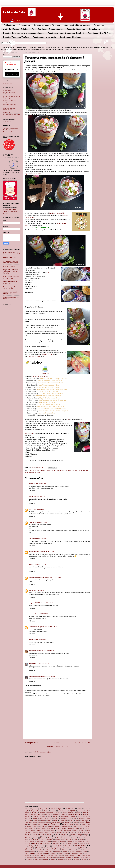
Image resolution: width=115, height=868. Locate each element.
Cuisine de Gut (47, 354)
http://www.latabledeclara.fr (47, 413)
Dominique (42, 822)
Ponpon (32, 522)
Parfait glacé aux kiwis (10, 257)
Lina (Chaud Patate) (35, 676)
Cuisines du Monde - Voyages (47, 25)
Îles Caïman (76, 859)
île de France (34, 861)
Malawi (26, 836)
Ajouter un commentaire (33, 686)
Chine (81, 818)
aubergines (38, 470)
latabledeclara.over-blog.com (38, 577)
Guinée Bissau (66, 827)
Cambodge (86, 816)
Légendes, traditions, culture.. (77, 25)
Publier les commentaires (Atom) (43, 752)
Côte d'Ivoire (85, 820)
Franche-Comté (68, 825)
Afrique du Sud (44, 809)
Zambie (88, 857)
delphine (32, 614)
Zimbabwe (29, 859)
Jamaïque (46, 830)
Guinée (57, 827)
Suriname (39, 854)
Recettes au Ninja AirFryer (100, 33)
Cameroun (27, 818)
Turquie (29, 857)
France (54, 824)
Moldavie (27, 838)
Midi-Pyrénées (84, 836)
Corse (49, 820)
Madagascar (72, 834)
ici (48, 272)
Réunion (83, 848)
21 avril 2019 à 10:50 (41, 522)
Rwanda (46, 848)
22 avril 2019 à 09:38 (51, 627)
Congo (43, 820)
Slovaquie (65, 852)
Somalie (78, 852)
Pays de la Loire (37, 843)
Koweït (28, 832)
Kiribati (89, 830)
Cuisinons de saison (34, 356)
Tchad (33, 855)
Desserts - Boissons (76, 29)
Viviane (31, 539)
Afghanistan (34, 809)
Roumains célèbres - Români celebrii (9, 109)
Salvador (73, 850)
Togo (56, 855)
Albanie (53, 809)
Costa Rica (64, 820)
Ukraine (42, 857)
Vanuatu (56, 857)
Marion (31, 640)
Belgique (85, 813)
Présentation (24, 25)
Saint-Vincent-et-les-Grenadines (52, 850)
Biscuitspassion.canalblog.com (39, 552)
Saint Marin (40, 850)
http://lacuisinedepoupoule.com (50, 385)
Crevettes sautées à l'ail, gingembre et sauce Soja (11, 262)
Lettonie (59, 832)
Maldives (33, 836)
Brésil (49, 816)
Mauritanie (58, 836)
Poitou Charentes (72, 843)
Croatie (71, 820)
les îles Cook (38, 859)
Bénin (79, 816)
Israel (32, 830)
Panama (70, 842)
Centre (56, 818)
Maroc (50, 836)
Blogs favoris (94, 29)
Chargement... (7, 83)
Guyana (87, 827)
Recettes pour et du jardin (44, 37)
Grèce (42, 826)
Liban (66, 832)
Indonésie (71, 828)
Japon (52, 830)
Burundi (73, 816)
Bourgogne (27, 816)
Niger (87, 838)
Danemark (28, 822)
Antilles (46, 811)
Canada (35, 818)
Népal (75, 840)
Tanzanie (27, 855)
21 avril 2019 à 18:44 (47, 603)
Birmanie (48, 814)
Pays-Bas (48, 843)
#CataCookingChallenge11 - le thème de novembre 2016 (12, 253)
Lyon (57, 834)
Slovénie (72, 852)
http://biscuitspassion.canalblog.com (49, 391)
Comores (37, 820)
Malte (44, 836)
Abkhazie (27, 809)
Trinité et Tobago (70, 855)
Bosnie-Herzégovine (74, 814)
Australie (27, 813)
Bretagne (36, 816)
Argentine (73, 811)
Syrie (61, 854)
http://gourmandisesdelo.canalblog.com (51, 406)
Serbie (33, 852)
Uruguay (50, 857)
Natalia (31, 484)
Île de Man (69, 859)
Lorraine (42, 834)
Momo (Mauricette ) (35, 651)
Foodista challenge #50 (57, 213)
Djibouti (35, 822)
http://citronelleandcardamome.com (48, 396)
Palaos (55, 842)
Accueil (57, 743)
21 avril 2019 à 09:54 (40, 484)
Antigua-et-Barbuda (36, 811)
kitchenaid (28, 472)
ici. (57, 301)
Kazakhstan (68, 830)
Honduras (49, 828)
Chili (75, 818)
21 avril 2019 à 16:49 (38, 590)
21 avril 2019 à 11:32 (56, 552)
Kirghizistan (82, 830)
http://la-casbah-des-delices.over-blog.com (53, 411)
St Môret (38, 472)
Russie (38, 848)
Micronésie (75, 836)
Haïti (43, 829)
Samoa (79, 850)
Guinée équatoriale (77, 827)
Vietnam (76, 857)
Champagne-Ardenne (66, 818)
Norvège (57, 840)
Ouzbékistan (40, 842)
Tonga (62, 855)
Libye (78, 832)
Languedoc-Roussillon (38, 832)
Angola (26, 811)
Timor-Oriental (50, 855)
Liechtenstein (86, 832)
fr (77, 470)
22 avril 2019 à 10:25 (40, 640)
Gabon (77, 825)
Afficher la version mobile (58, 747)
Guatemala (50, 827)
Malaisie (86, 834)
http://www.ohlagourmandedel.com (51, 394)
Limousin (27, 834)
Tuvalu (36, 857)
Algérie (60, 809)
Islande (27, 830)
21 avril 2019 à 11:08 (41, 539)
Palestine (62, 842)
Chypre (88, 818)
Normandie (49, 840)
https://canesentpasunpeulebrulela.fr (50, 383)
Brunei (43, 816)
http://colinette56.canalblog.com (51, 398)
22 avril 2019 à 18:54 (48, 651)
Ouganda (31, 842)
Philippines (56, 843)
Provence (40, 846)
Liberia (73, 832)
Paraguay (27, 843)
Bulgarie (55, 816)
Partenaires (99, 25)
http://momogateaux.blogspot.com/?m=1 (54, 379)
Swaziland (54, 854)
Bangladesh (71, 813)
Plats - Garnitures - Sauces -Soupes (47, 29)
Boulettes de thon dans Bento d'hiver (10, 283)
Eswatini (82, 822)
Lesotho (53, 832)
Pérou (48, 846)
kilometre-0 (33, 663)
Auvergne (42, 813)
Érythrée (53, 859)
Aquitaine (53, 811)
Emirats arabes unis (58, 822)
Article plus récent (32, 743)
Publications (9, 25)
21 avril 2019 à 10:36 (38, 509)
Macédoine (63, 834)
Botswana (86, 814)
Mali (39, 836)
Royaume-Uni (29, 848)
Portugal (32, 846)
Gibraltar (29, 827)
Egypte (48, 822)
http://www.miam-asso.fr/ (33, 174)
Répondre (32, 491)
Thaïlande (40, 855)
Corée (55, 820)
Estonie (76, 822)
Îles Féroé (84, 859)
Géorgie (33, 828)
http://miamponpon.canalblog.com (50, 381)
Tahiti (81, 854)
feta (75, 470)
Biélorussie (56, 814)
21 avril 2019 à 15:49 (54, 577)
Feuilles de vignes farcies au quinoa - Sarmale (12, 288)
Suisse (32, 853)
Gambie (83, 825)
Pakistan (48, 842)
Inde (64, 828)
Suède (46, 853)
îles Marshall (51, 861)
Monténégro (51, 838)
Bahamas (58, 813)
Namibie (68, 838)
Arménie (81, 811)
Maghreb (80, 834)
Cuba (77, 820)
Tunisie (79, 855)
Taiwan (87, 854)
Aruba (87, 811)
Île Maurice (61, 859)
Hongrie (57, 828)
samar (31, 564)
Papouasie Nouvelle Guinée (82, 842)
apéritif (32, 470)
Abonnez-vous (12, 74)
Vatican (62, 857)
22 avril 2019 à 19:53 (43, 663)
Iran (81, 828)
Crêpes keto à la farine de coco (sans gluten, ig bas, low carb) (11, 271)
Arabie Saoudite (63, 811)
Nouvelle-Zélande (67, 840)
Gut (30, 509)
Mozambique (60, 838)
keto (79, 470)
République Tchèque (56, 848)
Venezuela (68, 857)
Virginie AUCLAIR (35, 603)
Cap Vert (41, 818)
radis (33, 472)
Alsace (79, 809)
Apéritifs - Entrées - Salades (16, 29)
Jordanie (60, 830)
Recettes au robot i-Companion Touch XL (66, 33)
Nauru (75, 838)
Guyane (26, 829)
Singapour (57, 852)
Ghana (89, 825)
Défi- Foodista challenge (65, 470)
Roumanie (80, 846)
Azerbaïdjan (50, 813)
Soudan (85, 852)
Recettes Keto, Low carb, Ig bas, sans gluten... (24, 33)
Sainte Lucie (65, 850)
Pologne (82, 843)
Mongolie (43, 838)
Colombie (29, 820)
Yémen (82, 857)
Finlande (45, 825)
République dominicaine (71, 848)
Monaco (36, 838)
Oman (81, 840)
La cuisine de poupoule (37, 627)
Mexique (66, 836)
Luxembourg (50, 834)
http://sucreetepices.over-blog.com (49, 387)
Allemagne (69, 809)
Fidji (39, 825)
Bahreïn (64, 813)
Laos (47, 832)
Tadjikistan (74, 854)
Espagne (68, 822)
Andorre (87, 809)
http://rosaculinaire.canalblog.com (48, 404)
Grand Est (35, 827)
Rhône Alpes (69, 846)
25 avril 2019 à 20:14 (48, 676)
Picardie (63, 843)
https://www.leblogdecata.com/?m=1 (51, 402)
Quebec (60, 846)
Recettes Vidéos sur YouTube (16, 37)
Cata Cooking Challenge (70, 37)
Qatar (54, 846)
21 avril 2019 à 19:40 (41, 614)
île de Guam (43, 861)
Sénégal (67, 854)
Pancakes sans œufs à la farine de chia (11, 293)
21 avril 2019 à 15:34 (40, 564)
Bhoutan (40, 814)
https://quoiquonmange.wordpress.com (52, 400)
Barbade (78, 813)
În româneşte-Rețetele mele (11, 115)
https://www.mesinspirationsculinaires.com (52, 389)
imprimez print (45, 373)
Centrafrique (49, 818)
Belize (26, 814)
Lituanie (35, 834)
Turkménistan (87, 855)
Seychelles (41, 852)
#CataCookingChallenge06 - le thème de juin (12, 277)
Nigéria (26, 840)
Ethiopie (34, 825)
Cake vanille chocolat (10, 266)
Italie (38, 830)
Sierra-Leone (49, 852)
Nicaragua (81, 838)
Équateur (46, 859)
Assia (31, 496)
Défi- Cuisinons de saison (50, 470)
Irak (77, 828)
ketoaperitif (84, 470)
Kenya (75, 830)
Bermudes (33, 815)
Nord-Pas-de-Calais (37, 840)
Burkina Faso (64, 816)
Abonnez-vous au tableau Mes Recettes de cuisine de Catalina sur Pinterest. (11, 130)
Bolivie (63, 814)
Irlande (87, 828)
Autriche (34, 813)
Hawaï (39, 829)
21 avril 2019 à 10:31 (39, 496)
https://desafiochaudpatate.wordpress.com (51, 409)
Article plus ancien (83, 743)
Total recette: (29, 434)
